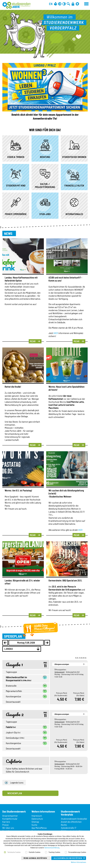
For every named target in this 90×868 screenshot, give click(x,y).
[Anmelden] (73, 4)
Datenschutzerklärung (52, 848)
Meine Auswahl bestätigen (35, 858)
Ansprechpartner (10, 816)
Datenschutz (37, 819)
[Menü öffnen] (86, 3)
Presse (5, 825)
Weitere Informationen (78, 862)
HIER (56, 333)
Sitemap (35, 822)
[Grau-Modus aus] (60, 4)
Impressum (37, 816)
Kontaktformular (10, 819)
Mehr (33, 341)
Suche (34, 825)
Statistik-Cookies (35, 852)
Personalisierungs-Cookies (77, 852)
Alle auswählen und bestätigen (68, 858)
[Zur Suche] (68, 4)
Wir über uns (8, 828)
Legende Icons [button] (14, 783)
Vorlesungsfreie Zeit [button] (73, 672)
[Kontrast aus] (64, 4)
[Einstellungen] (77, 4)
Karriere (6, 822)
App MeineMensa (39, 828)
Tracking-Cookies (54, 852)
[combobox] (22, 649)
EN (51, 4)
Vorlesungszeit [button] (60, 672)
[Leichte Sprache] (56, 4)
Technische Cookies (14, 852)
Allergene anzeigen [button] (62, 664)
